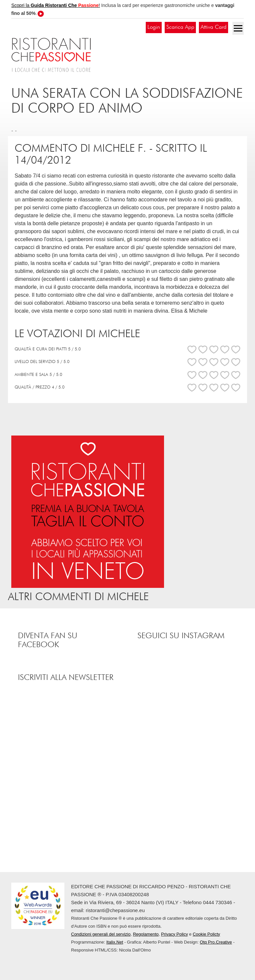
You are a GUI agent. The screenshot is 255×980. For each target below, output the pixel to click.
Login (154, 27)
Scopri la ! (56, 5)
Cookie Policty (206, 934)
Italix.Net (115, 942)
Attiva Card (213, 27)
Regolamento (146, 934)
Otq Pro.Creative (216, 942)
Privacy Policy (174, 934)
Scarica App (180, 27)
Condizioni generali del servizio (101, 934)
